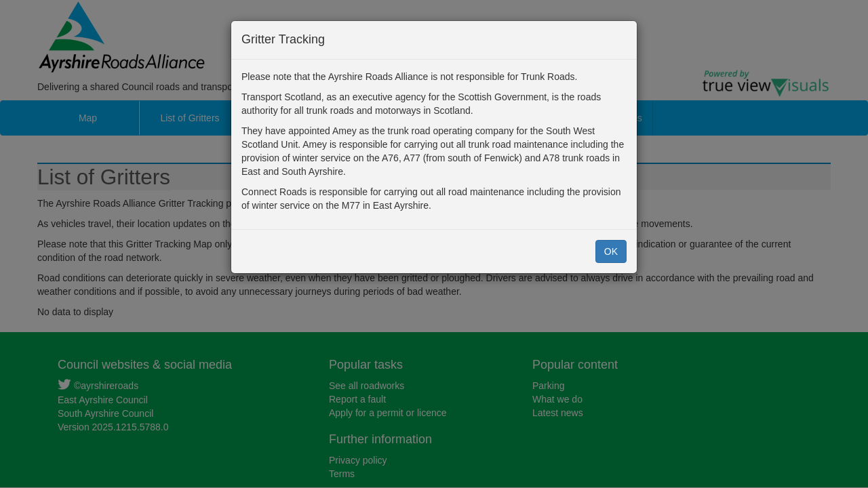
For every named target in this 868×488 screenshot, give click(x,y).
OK (611, 251)
